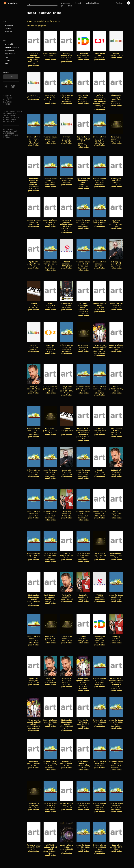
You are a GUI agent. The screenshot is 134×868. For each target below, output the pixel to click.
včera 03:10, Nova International (67, 97)
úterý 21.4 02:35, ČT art (100, 554)
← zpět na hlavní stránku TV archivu (43, 21)
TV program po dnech (13, 112)
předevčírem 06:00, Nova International (34, 139)
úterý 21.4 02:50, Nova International (83, 555)
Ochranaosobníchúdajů (7, 98)
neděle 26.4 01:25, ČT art (100, 306)
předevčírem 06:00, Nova (50, 138)
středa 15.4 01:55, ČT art (34, 846)
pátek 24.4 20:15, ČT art (67, 389)
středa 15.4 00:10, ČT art (50, 848)
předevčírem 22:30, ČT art (100, 100)
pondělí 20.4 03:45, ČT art (50, 638)
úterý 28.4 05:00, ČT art (116, 222)
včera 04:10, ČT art (50, 97)
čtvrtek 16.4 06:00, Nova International (116, 764)
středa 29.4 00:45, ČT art (34, 221)
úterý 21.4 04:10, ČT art (67, 554)
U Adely (7, 137)
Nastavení (120, 3)
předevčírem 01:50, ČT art (34, 183)
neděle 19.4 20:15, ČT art (83, 638)
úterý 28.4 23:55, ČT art (67, 224)
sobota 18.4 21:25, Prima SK (50, 679)
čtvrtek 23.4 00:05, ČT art (100, 471)
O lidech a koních (11, 135)
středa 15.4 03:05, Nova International (116, 805)
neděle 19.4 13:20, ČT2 (116, 638)
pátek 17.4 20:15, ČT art (83, 722)
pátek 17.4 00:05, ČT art (83, 764)
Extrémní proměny (11, 131)
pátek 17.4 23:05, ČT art (50, 721)
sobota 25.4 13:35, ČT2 (34, 346)
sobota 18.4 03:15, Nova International (100, 680)
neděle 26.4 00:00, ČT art (116, 305)
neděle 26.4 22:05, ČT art (50, 305)
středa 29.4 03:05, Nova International (100, 181)
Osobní (78, 3)
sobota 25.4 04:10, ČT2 (50, 347)
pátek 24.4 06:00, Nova (83, 388)
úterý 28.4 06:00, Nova (100, 221)
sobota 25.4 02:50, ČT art (83, 346)
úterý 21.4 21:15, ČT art (116, 513)
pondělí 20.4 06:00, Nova (116, 596)
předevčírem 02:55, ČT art (116, 138)
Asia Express (9, 133)
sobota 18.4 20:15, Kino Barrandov (83, 682)
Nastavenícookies (8, 103)
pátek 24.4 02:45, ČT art (50, 429)
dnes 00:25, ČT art (34, 58)
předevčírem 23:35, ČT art (83, 97)
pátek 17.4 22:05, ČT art (67, 723)
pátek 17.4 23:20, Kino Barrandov (34, 723)
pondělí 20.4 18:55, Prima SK (67, 596)
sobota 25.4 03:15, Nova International (67, 347)
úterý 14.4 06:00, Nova (83, 846)
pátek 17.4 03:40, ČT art (34, 763)
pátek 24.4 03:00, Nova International (34, 431)
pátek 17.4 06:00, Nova (100, 721)
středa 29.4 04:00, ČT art (83, 182)
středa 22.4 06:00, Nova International (50, 514)
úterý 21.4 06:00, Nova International (50, 555)
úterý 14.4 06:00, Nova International (100, 847)
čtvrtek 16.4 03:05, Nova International (50, 805)
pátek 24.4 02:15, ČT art (83, 433)
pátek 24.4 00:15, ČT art (100, 429)
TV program (65, 3)
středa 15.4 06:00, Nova (83, 804)
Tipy (62, 6)
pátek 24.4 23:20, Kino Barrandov (100, 348)
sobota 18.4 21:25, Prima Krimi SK (67, 680)
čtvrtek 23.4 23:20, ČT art (116, 431)
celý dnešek (10, 54)
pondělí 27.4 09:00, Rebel (67, 263)
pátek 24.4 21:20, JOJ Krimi (34, 388)
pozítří (7, 60)
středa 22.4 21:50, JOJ (116, 471)
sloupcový (9, 25)
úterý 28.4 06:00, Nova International (83, 222)
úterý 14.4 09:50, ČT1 (67, 847)
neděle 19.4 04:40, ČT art (34, 679)
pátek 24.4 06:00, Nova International (100, 389)
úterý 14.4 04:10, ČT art (116, 846)
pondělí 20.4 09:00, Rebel (100, 596)
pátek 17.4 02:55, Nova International (50, 764)
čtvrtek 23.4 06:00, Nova (34, 471)
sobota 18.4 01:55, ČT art (116, 682)
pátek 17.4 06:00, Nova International (116, 722)
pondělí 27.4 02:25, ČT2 (34, 305)
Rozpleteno (8, 129)
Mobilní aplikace (92, 3)
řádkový (8, 28)
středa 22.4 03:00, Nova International (83, 514)
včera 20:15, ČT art (67, 56)
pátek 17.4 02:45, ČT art (67, 763)
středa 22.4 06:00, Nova (34, 513)
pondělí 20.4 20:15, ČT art (50, 597)
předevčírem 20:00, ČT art (116, 98)
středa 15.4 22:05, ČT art (67, 804)
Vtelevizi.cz (12, 3)
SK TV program (10, 114)
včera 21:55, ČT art (50, 55)
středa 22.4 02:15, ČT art (100, 513)
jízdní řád (9, 32)
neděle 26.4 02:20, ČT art (83, 308)
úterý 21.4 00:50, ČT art (34, 598)
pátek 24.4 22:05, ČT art (116, 346)
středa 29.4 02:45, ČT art (116, 181)
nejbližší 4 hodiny (12, 47)
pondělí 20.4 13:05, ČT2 (83, 596)
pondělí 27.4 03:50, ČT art (116, 263)
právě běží (9, 44)
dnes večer (9, 51)
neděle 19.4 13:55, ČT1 (100, 639)
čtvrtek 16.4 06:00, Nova (100, 763)
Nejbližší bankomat (12, 118)
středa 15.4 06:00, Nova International (100, 805)
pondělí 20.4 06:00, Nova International (34, 639)
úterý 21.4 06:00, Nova (34, 554)
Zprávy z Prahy (10, 116)
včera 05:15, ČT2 (116, 54)
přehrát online (34, 66)
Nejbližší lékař (10, 120)
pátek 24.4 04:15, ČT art (116, 388)
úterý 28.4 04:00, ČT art (34, 263)
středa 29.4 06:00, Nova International (50, 181)
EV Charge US (9, 122)
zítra (7, 57)
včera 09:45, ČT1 (100, 55)
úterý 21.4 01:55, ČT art (116, 554)
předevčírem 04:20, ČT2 (67, 138)
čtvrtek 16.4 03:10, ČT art (34, 804)
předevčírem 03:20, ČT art (83, 140)
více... (7, 64)
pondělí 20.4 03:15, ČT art (67, 638)
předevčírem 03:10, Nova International (100, 139)
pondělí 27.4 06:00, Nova (100, 263)
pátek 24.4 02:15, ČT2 (67, 429)
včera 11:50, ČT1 (83, 55)
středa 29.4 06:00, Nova (67, 180)
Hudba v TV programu (37, 26)
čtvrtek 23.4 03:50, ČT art (67, 471)
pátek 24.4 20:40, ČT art (50, 388)
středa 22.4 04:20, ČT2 (67, 513)
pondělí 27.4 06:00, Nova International (83, 264)
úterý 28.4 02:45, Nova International (50, 264)
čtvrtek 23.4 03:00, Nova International (83, 472)
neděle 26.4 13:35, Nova (67, 305)
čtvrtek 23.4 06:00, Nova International (50, 472)
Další (70, 6)
